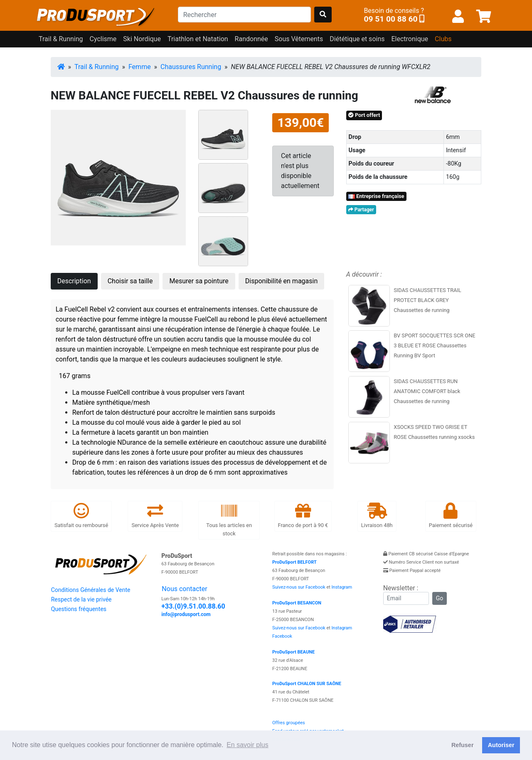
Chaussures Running (191, 67)
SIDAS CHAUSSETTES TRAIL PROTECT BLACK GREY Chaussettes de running (427, 300)
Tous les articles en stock (229, 520)
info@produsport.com (186, 614)
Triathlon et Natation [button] (198, 39)
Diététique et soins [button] (357, 39)
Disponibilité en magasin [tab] (282, 281)
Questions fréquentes (79, 609)
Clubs (443, 39)
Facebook (282, 636)
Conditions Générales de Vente (91, 590)
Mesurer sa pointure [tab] (199, 281)
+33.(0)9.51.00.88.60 (193, 606)
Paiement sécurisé (451, 516)
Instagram (342, 587)
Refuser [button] (463, 745)
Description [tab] (74, 281)
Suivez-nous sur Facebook (299, 587)
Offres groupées (289, 723)
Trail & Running (97, 67)
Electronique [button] (410, 39)
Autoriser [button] (501, 745)
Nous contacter (184, 589)
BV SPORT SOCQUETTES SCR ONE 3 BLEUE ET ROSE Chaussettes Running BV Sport (434, 345)
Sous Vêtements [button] (299, 39)
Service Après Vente (155, 516)
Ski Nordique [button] (142, 39)
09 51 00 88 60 (390, 19)
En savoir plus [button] (248, 745)
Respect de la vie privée (81, 599)
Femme (140, 67)
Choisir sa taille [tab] (130, 281)
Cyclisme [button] (103, 39)
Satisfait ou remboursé (81, 516)
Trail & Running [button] (61, 39)
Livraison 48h (377, 516)
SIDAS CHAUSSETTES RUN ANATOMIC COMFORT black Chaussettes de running (427, 391)
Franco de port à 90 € (303, 516)
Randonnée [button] (251, 39)
